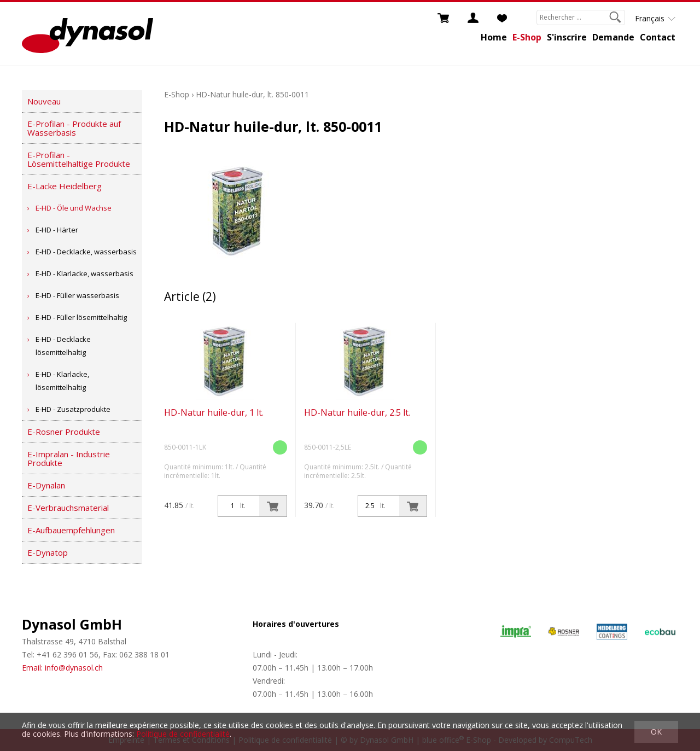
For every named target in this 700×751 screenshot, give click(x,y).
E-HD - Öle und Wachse (74, 208)
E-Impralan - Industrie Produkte (69, 458)
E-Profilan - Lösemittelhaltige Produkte (79, 159)
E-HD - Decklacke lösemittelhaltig (63, 346)
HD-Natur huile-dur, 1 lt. (214, 412)
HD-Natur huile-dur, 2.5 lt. (357, 412)
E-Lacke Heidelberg (65, 186)
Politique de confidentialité (183, 734)
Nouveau (44, 101)
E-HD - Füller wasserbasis (77, 295)
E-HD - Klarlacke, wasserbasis (84, 273)
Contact (658, 37)
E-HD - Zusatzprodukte (73, 409)
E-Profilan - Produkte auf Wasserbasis (74, 128)
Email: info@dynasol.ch (62, 668)
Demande (613, 37)
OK (656, 732)
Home (494, 37)
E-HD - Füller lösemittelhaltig (81, 317)
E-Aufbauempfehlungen (71, 530)
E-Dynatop (48, 552)
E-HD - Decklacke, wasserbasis (86, 252)
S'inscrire (567, 37)
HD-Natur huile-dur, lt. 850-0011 (252, 94)
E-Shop (527, 37)
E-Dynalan (46, 485)
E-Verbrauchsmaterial (68, 508)
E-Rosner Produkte (64, 432)
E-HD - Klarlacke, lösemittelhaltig (62, 381)
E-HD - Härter (57, 230)
